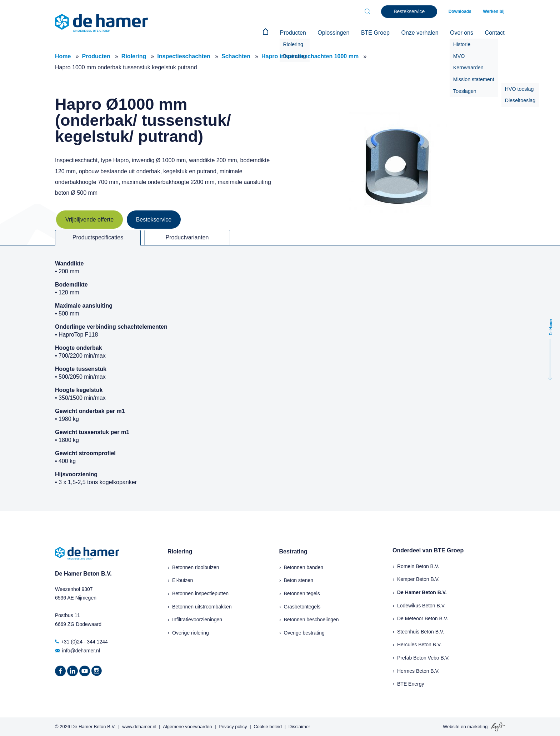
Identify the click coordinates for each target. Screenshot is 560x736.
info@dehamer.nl (77, 650)
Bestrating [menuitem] (293, 551)
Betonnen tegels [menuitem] (302, 593)
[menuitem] (272, 33)
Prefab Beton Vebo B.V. (423, 657)
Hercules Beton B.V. (419, 644)
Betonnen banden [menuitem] (304, 567)
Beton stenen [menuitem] (299, 580)
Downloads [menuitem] (461, 11)
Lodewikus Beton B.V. (421, 605)
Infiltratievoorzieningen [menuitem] (197, 619)
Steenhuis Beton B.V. (421, 631)
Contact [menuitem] (495, 33)
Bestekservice (154, 219)
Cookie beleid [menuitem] (268, 726)
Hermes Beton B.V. (418, 670)
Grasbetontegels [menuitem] (302, 606)
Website (451, 726)
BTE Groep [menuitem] (379, 33)
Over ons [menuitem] (463, 33)
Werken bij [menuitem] (494, 11)
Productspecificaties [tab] (98, 237)
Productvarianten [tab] (187, 237)
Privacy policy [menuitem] (233, 726)
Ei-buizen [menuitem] (182, 580)
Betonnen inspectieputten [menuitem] (200, 593)
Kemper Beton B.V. (418, 579)
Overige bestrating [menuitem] (304, 632)
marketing (477, 726)
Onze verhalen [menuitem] (422, 33)
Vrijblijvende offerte (89, 219)
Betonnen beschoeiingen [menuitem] (311, 619)
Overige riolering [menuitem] (191, 632)
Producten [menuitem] (298, 33)
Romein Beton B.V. (418, 566)
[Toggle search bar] (369, 11)
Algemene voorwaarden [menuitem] (187, 726)
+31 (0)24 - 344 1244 (81, 641)
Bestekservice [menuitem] (411, 11)
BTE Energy (411, 683)
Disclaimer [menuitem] (299, 726)
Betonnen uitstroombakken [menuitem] (202, 606)
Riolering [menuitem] (180, 551)
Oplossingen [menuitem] (338, 33)
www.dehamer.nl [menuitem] (139, 726)
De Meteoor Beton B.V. (423, 618)
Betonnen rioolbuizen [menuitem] (196, 567)
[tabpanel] (280, 378)
